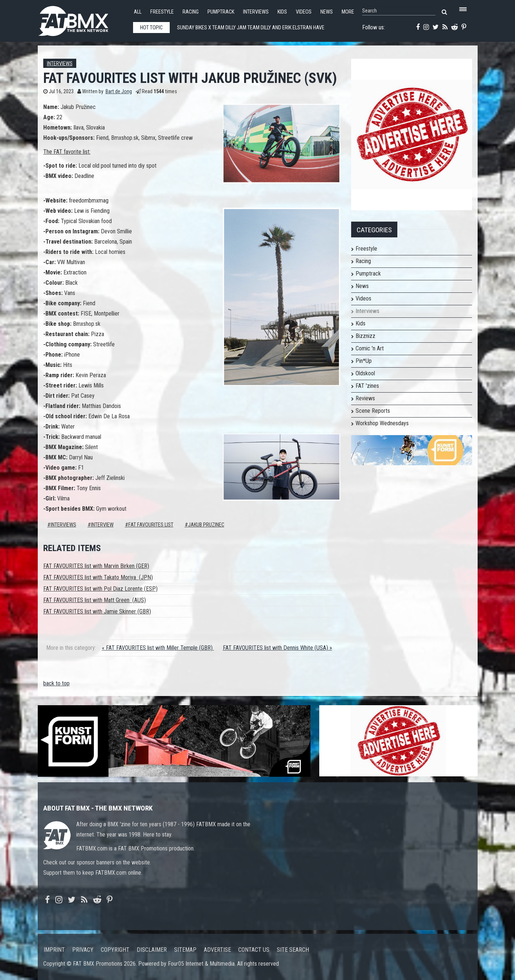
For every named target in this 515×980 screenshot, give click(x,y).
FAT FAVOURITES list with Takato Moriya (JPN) (98, 577)
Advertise (217, 950)
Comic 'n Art (370, 348)
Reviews (365, 398)
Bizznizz (365, 336)
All (138, 12)
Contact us (254, 950)
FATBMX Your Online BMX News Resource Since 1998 (82, 19)
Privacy (83, 950)
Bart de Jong (119, 92)
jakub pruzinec (206, 525)
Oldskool (365, 373)
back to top (56, 683)
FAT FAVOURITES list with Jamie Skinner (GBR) (97, 611)
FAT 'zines (367, 386)
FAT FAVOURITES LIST (151, 525)
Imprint (54, 950)
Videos (304, 12)
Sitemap (185, 950)
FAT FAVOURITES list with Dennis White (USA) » (277, 648)
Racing (191, 12)
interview (102, 525)
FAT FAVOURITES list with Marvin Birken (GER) (96, 566)
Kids (282, 12)
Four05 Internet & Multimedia (201, 964)
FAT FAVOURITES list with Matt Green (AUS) (95, 600)
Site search (293, 950)
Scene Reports (373, 411)
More (348, 12)
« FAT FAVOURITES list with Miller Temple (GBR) (158, 648)
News (327, 12)
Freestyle (162, 12)
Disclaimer (152, 950)
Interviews (256, 12)
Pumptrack (221, 12)
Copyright (115, 950)
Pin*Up (364, 361)
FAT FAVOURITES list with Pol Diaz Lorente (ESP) (100, 589)
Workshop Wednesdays (382, 423)
